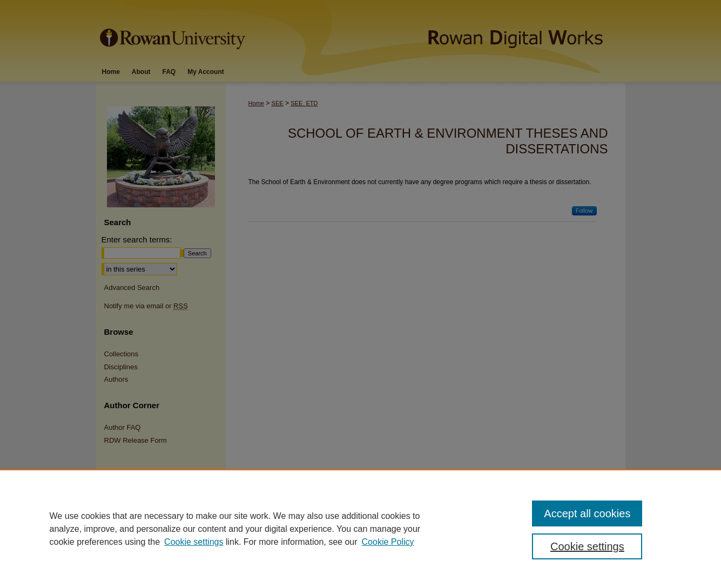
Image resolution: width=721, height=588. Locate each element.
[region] (361, 529)
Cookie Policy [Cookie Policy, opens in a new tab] (388, 542)
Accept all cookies (587, 513)
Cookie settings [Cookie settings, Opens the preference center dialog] (587, 546)
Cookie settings (194, 542)
